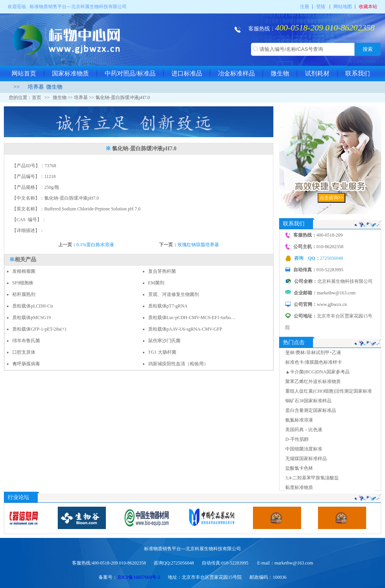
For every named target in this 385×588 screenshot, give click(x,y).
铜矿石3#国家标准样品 (308, 401)
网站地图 (343, 7)
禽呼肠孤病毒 (26, 364)
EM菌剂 (156, 283)
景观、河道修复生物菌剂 (174, 294)
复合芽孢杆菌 (162, 271)
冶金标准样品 (236, 73)
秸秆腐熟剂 (24, 294)
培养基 (36, 87)
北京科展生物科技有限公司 (99, 7)
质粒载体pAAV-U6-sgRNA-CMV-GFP (185, 329)
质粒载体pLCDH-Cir (33, 306)
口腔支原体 (24, 352)
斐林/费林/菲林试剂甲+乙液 (313, 353)
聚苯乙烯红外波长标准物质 (313, 381)
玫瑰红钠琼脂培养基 (198, 245)
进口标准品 (187, 73)
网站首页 (24, 73)
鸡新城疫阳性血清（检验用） (178, 364)
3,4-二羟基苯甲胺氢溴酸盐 (312, 478)
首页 (37, 97)
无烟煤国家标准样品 (306, 459)
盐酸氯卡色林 (299, 468)
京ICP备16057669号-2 (139, 577)
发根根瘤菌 (24, 271)
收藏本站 (368, 7)
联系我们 (358, 73)
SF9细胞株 (23, 283)
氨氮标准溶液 (299, 420)
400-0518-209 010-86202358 (325, 28)
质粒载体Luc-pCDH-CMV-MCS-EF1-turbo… (192, 318)
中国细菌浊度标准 (304, 449)
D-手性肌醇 (297, 439)
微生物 (280, 73)
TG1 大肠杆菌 (162, 352)
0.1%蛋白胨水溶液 (95, 245)
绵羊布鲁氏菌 (26, 341)
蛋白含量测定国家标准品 (311, 410)
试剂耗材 (317, 73)
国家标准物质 (70, 73)
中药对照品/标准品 (130, 73)
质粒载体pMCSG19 (32, 318)
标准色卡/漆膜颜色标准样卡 (314, 362)
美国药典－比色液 (304, 430)
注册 (305, 7)
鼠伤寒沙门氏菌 (164, 341)
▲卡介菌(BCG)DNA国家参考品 (317, 372)
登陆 (321, 7)
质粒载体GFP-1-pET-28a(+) (39, 329)
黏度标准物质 (299, 487)
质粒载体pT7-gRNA (168, 306)
